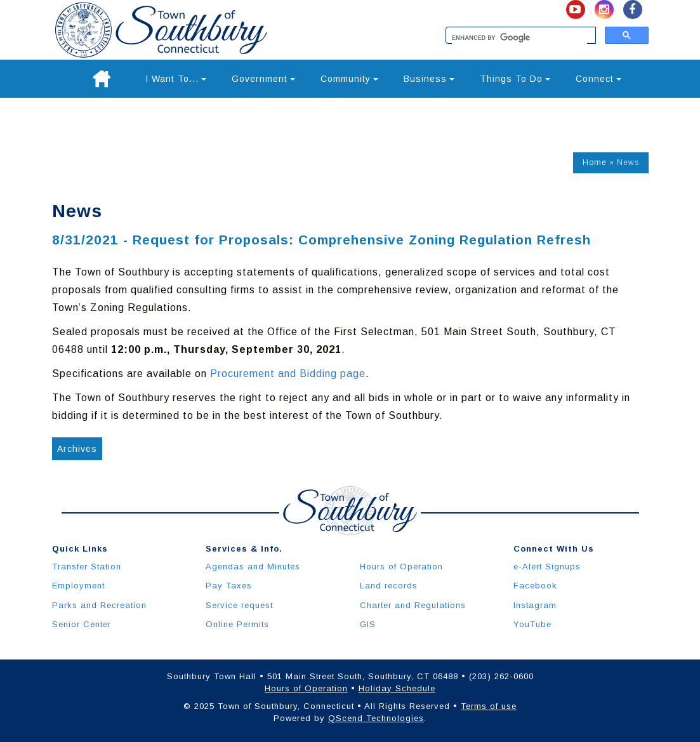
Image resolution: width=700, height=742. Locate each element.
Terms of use (489, 706)
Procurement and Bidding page (288, 374)
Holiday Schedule (397, 688)
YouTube (532, 624)
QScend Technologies (376, 718)
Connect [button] (598, 79)
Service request (239, 605)
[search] (519, 38)
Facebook (535, 586)
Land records (389, 586)
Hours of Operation (401, 566)
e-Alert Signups (547, 566)
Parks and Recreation (99, 605)
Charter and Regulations (413, 605)
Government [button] (263, 79)
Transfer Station (87, 566)
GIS (368, 624)
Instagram (535, 605)
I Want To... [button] (176, 79)
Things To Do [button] (515, 79)
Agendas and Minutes (253, 566)
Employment (78, 586)
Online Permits (237, 624)
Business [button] (429, 79)
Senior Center (82, 624)
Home (595, 162)
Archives (77, 449)
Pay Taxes (229, 586)
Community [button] (349, 79)
